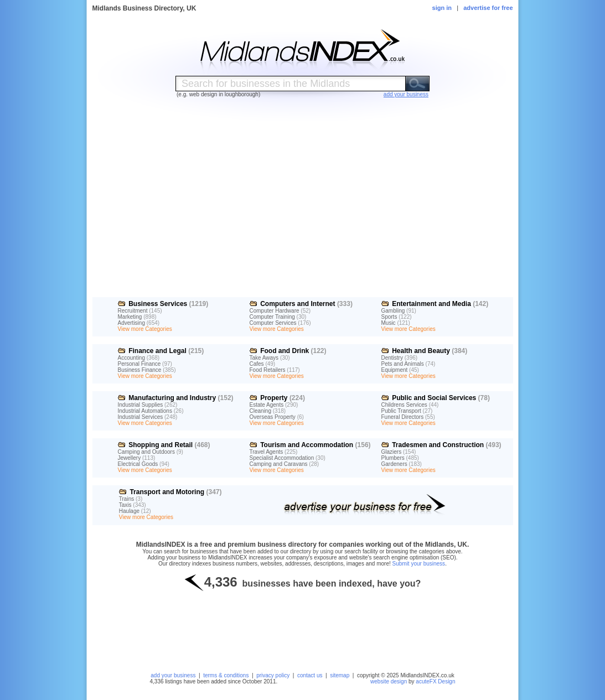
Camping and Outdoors (146, 452)
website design (389, 681)
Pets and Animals (403, 364)
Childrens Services (404, 405)
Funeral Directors (403, 417)
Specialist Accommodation (282, 458)
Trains (126, 499)
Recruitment (133, 311)
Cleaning (260, 411)
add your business (173, 675)
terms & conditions (226, 675)
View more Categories (145, 329)
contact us (310, 675)
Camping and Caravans (279, 464)
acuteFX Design (435, 681)
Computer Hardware (275, 311)
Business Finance (140, 370)
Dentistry (392, 358)
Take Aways (264, 358)
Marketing (130, 317)
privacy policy (273, 675)
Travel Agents (267, 452)
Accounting (131, 358)
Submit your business (419, 564)
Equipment (395, 370)
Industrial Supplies (141, 405)
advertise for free (488, 8)
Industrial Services (141, 417)
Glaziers (392, 452)
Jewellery (130, 458)
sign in (442, 8)
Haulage (129, 511)
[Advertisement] (302, 206)
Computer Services (273, 323)
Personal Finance (139, 364)
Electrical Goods (138, 464)
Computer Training (272, 317)
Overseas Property (273, 417)
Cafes (257, 364)
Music (389, 323)
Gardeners (394, 464)
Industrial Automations (145, 411)
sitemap (340, 675)
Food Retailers (268, 370)
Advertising (131, 323)
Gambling (393, 311)
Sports (389, 317)
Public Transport (401, 411)
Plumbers (393, 458)
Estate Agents (267, 405)
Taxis (125, 505)
